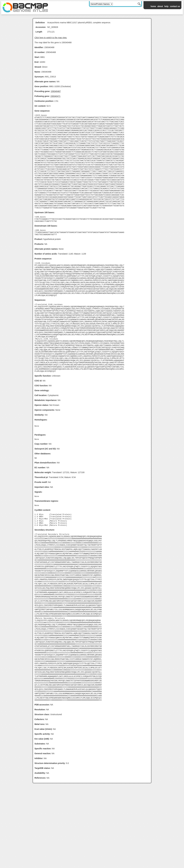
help (166, 6)
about (160, 6)
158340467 (56, 91)
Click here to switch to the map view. (51, 38)
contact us (175, 6)
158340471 (55, 96)
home (153, 6)
